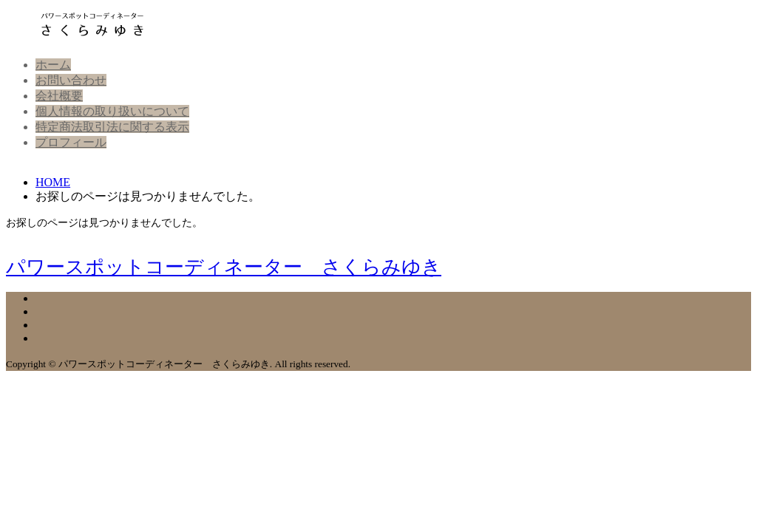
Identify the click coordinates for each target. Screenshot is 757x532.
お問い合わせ (71, 80)
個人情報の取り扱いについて (112, 111)
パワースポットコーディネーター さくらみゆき (224, 267)
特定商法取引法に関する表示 (112, 127)
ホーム (53, 65)
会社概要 (59, 96)
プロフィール (71, 142)
